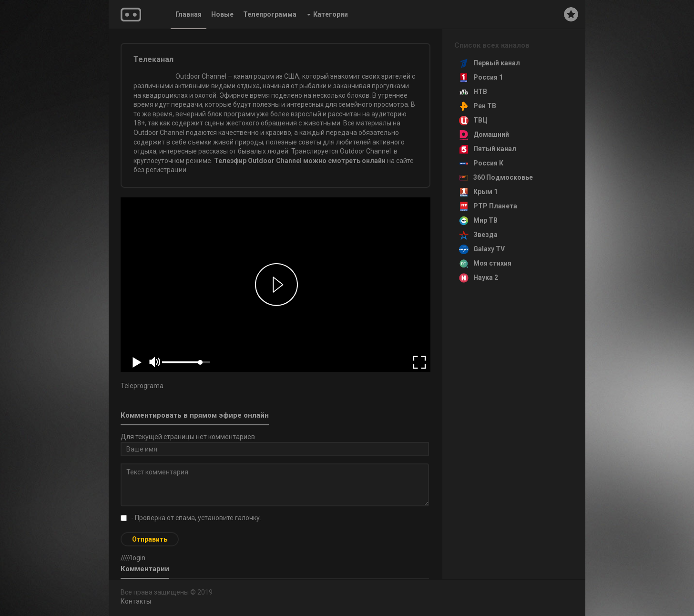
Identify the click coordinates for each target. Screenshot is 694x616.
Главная (189, 14)
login (138, 558)
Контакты (136, 601)
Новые (222, 14)
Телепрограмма (270, 14)
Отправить (150, 539)
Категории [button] (327, 14)
